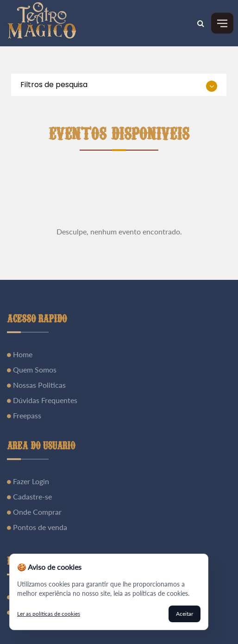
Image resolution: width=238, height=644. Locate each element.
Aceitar (185, 614)
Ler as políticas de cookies (49, 614)
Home (22, 354)
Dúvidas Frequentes (44, 400)
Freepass (26, 415)
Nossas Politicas (38, 385)
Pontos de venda (39, 527)
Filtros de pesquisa (54, 85)
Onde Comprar (36, 512)
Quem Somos (34, 369)
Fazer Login (30, 481)
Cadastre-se (31, 496)
